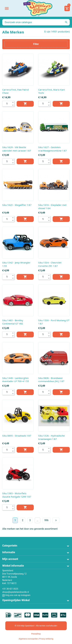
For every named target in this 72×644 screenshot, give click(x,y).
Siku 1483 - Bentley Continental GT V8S (13, 322)
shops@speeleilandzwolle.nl (16, 592)
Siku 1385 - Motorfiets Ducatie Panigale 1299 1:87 (17, 495)
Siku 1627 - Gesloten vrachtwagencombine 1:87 (52, 149)
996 (46, 520)
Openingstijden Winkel (16, 600)
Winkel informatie (13, 566)
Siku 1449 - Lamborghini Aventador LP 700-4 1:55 (16, 380)
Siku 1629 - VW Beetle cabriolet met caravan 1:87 (17, 149)
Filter (36, 44)
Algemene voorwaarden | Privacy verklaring (36, 639)
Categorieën (10, 546)
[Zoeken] (36, 22)
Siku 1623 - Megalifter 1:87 (17, 205)
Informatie (9, 552)
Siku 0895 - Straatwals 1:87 (17, 436)
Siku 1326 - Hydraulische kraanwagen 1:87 (52, 437)
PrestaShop (36, 634)
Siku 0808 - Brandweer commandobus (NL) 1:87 (51, 380)
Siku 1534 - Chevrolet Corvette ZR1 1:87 (50, 264)
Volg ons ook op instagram (16, 595)
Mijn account (10, 559)
